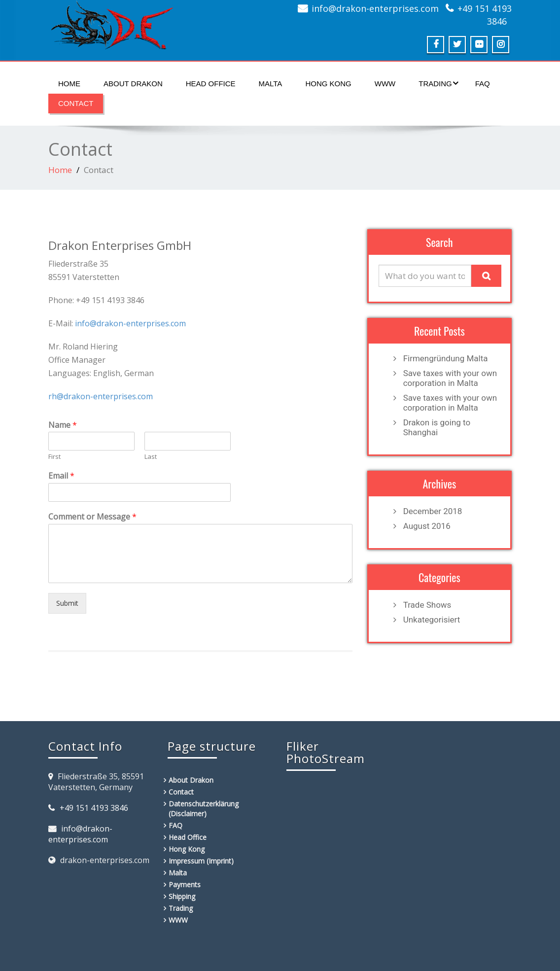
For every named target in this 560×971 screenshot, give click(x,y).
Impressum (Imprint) (201, 861)
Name (63, 425)
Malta (271, 84)
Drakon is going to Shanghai (437, 427)
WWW (385, 84)
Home (69, 84)
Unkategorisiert (432, 620)
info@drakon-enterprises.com (375, 8)
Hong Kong (328, 84)
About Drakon (133, 84)
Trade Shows (427, 605)
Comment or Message (92, 517)
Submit (67, 603)
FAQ (483, 84)
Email (61, 476)
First (54, 457)
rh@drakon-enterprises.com (101, 396)
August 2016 (427, 526)
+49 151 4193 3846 (94, 808)
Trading (438, 83)
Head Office (211, 84)
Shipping (182, 896)
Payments (185, 884)
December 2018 (433, 511)
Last (151, 457)
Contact (76, 103)
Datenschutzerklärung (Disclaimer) (204, 809)
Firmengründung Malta (446, 358)
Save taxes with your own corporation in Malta (450, 378)
